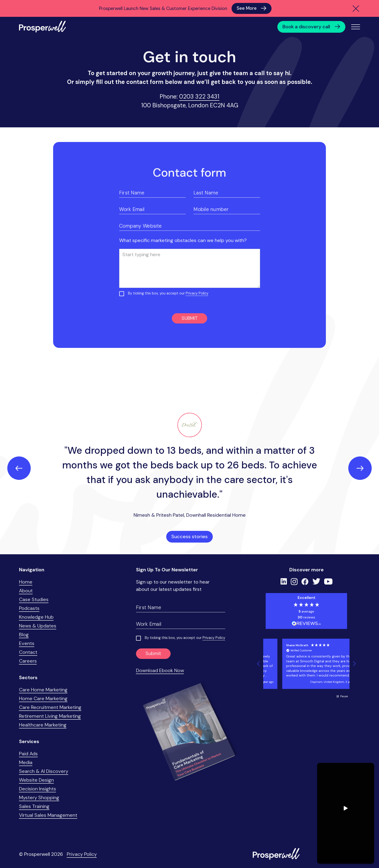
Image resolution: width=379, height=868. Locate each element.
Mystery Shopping (39, 797)
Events (27, 643)
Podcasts (29, 608)
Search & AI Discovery (44, 771)
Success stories (189, 536)
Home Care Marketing (43, 698)
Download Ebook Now (160, 670)
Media (26, 762)
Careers (28, 661)
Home (26, 582)
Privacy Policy (197, 293)
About (26, 591)
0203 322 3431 (199, 96)
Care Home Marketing (43, 690)
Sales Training (34, 806)
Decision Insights (38, 789)
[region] (306, 664)
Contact (28, 652)
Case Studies (34, 599)
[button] (259, 664)
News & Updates (38, 626)
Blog (24, 635)
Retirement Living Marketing (50, 716)
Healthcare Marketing (43, 725)
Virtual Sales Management (48, 815)
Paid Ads (28, 754)
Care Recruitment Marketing (50, 707)
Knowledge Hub (36, 617)
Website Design (36, 780)
